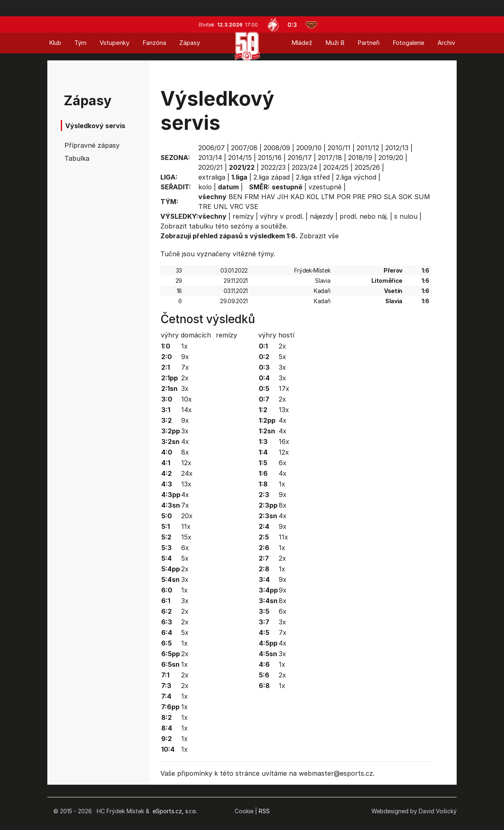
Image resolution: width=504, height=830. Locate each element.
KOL (313, 197)
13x (186, 484)
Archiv (446, 43)
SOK (405, 197)
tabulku (201, 226)
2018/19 (360, 158)
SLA (390, 197)
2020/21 (211, 167)
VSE (252, 206)
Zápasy (190, 43)
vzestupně (325, 187)
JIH (283, 197)
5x (185, 558)
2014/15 (240, 158)
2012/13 (397, 148)
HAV (268, 197)
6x (185, 548)
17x (284, 388)
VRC (236, 206)
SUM (422, 197)
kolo (205, 187)
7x (185, 367)
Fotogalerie (409, 43)
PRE (359, 197)
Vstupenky (114, 43)
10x (187, 399)
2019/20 (391, 158)
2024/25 (336, 167)
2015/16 (270, 158)
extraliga (212, 177)
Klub (55, 43)
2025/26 (367, 167)
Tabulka (77, 158)
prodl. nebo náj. (364, 216)
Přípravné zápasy (92, 145)
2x (185, 378)
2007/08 (244, 148)
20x (187, 516)
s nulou (406, 216)
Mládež (302, 43)
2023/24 (304, 167)
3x (185, 388)
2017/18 (330, 158)
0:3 (292, 25)
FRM (252, 197)
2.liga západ (272, 177)
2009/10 (309, 148)
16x (284, 442)
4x (185, 442)
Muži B (335, 43)
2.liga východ (356, 177)
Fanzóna (154, 43)
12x (186, 463)
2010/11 (339, 148)
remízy (243, 216)
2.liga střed (313, 177)
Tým (80, 43)
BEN (235, 197)
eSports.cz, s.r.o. (175, 811)
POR (344, 197)
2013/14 (210, 158)
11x (186, 526)
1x (184, 346)
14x (187, 410)
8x (185, 452)
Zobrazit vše (319, 236)
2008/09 (277, 148)
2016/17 (300, 158)
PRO (375, 197)
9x (185, 357)
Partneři (369, 43)
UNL (221, 206)
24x (187, 473)
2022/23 (273, 167)
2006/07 (212, 148)
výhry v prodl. (282, 216)
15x (186, 537)
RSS (264, 811)
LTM (328, 197)
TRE (205, 206)
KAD (298, 197)
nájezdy (322, 216)
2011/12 (368, 148)
